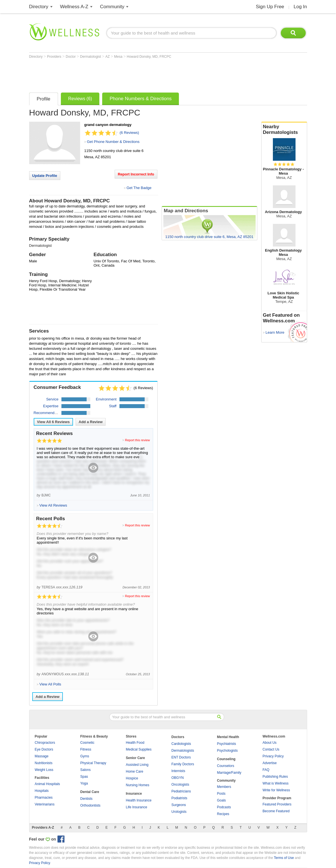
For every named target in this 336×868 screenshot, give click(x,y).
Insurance (134, 794)
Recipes (223, 814)
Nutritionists (44, 763)
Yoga (84, 783)
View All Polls (50, 684)
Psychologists (227, 751)
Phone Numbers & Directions (141, 99)
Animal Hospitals (47, 784)
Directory (39, 7)
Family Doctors (183, 764)
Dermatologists (183, 751)
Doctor (71, 57)
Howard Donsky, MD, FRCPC (149, 57)
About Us (270, 743)
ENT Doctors (181, 757)
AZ (108, 57)
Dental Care (90, 792)
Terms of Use (284, 858)
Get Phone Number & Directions (113, 142)
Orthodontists (90, 805)
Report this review (137, 440)
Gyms (85, 756)
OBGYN (178, 778)
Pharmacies (44, 798)
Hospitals (42, 791)
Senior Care (135, 758)
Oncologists (180, 785)
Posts (221, 794)
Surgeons (179, 805)
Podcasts (224, 807)
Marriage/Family (229, 773)
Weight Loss (44, 770)
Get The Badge (139, 188)
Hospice (132, 778)
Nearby (284, 130)
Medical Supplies (139, 749)
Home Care (135, 771)
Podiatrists (179, 798)
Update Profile (45, 176)
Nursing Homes (138, 785)
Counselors (226, 766)
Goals (221, 800)
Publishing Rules (275, 777)
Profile (44, 99)
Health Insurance (139, 800)
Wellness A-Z (74, 7)
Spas (84, 777)
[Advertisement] (132, 74)
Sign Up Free (270, 7)
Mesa (119, 57)
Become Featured (276, 811)
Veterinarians (45, 804)
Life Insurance (137, 807)
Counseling (226, 759)
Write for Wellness (276, 790)
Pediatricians (181, 791)
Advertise (270, 763)
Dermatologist (91, 57)
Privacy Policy (273, 756)
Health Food (135, 743)
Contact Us (271, 749)
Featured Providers (277, 804)
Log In (300, 7)
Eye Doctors (44, 749)
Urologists (179, 812)
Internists (178, 771)
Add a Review (91, 422)
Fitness (86, 749)
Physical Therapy (93, 763)
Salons (86, 770)
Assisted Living (137, 765)
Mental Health (228, 737)
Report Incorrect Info (136, 174)
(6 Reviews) (130, 133)
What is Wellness (276, 783)
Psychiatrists (227, 744)
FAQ (266, 770)
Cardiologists (181, 744)
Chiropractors (45, 743)
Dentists (86, 799)
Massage (42, 756)
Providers (55, 57)
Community (112, 7)
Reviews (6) (80, 99)
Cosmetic (87, 743)
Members (224, 787)
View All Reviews (53, 422)
